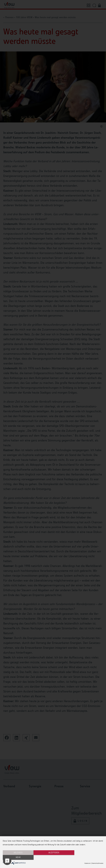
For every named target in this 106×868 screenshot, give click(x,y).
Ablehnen (18, 857)
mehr (88, 857)
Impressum (88, 863)
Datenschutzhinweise (97, 863)
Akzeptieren (53, 857)
